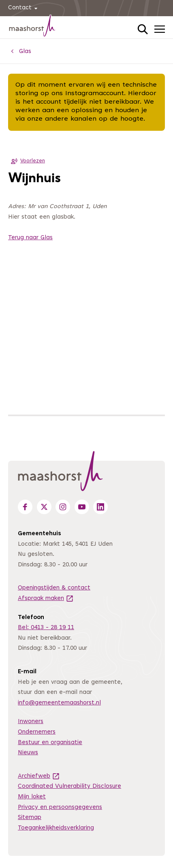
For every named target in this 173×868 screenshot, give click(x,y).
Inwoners (31, 722)
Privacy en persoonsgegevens (60, 807)
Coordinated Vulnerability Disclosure (69, 786)
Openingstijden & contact (54, 588)
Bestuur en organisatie (50, 743)
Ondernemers (37, 732)
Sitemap (30, 818)
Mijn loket (32, 797)
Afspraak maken (46, 599)
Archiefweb (39, 776)
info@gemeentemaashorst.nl (59, 703)
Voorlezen (27, 161)
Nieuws (28, 753)
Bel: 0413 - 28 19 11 (46, 628)
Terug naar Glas (30, 238)
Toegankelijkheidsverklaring (56, 828)
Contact (24, 8)
